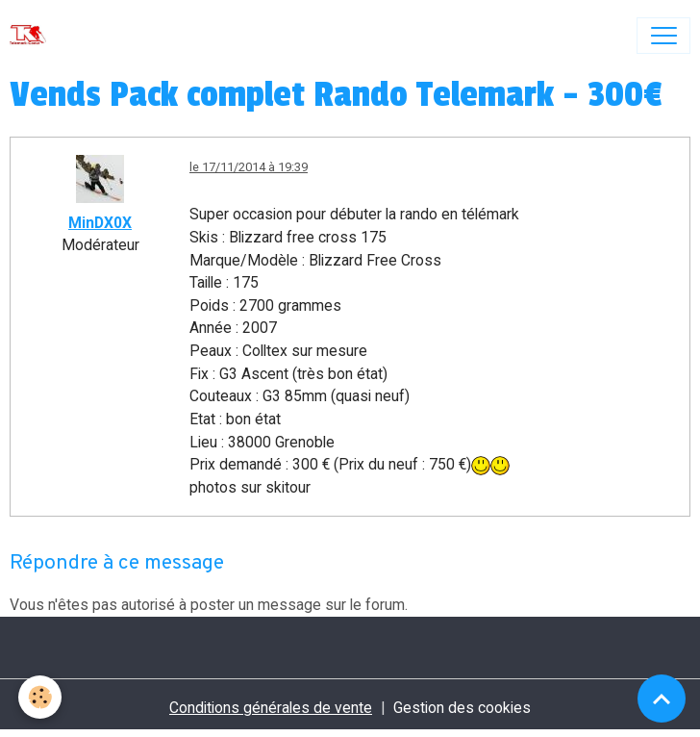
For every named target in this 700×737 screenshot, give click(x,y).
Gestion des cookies (462, 708)
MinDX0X (100, 223)
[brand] (32, 36)
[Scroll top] (662, 699)
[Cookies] (41, 697)
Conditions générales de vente (271, 708)
